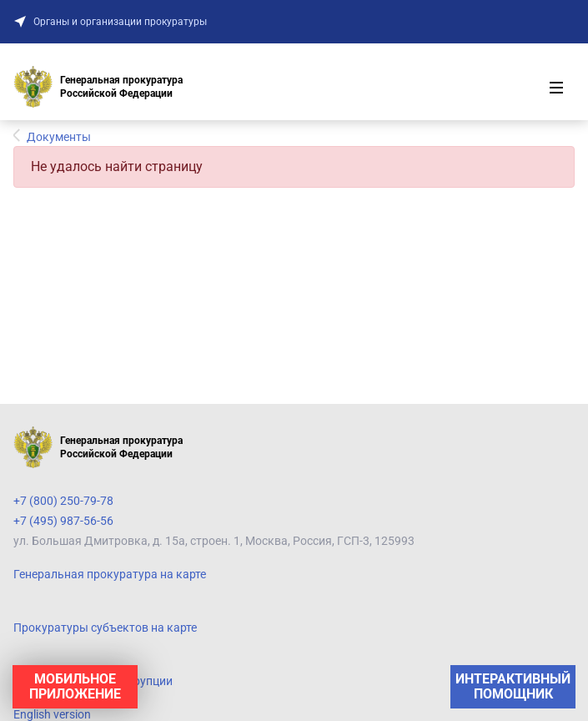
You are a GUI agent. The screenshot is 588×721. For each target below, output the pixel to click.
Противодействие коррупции (93, 681)
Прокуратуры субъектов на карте (105, 628)
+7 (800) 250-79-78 (63, 501)
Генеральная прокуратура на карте (110, 574)
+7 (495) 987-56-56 (63, 521)
